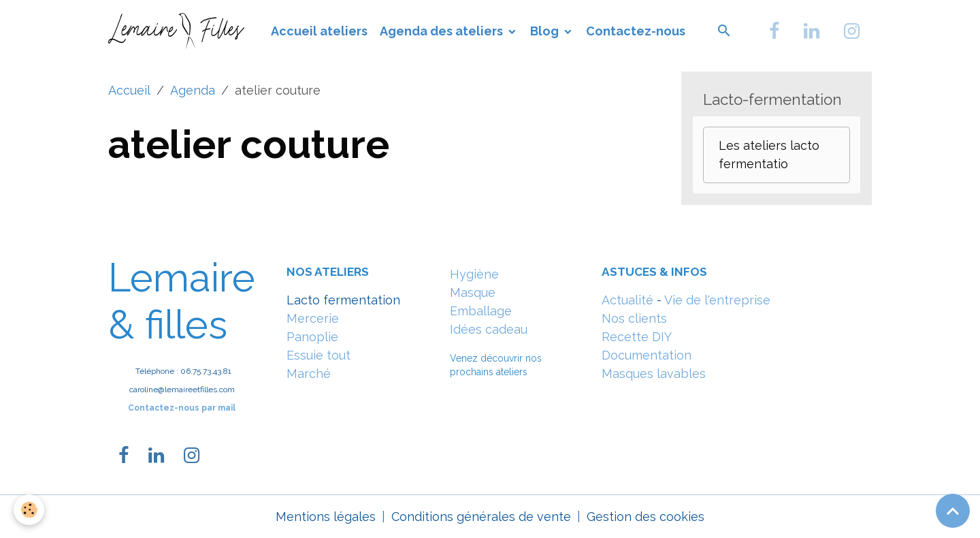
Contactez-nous (636, 31)
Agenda (193, 90)
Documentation (647, 355)
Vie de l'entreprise (717, 300)
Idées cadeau (489, 329)
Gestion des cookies (646, 517)
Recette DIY (637, 337)
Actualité (627, 300)
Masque (473, 292)
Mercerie (313, 318)
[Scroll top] (953, 511)
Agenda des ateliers (443, 31)
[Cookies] (29, 510)
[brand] (179, 31)
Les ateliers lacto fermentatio (769, 155)
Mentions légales (326, 517)
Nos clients (634, 318)
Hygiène (474, 274)
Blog (546, 31)
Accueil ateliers (319, 31)
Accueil (129, 90)
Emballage (481, 311)
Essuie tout (318, 355)
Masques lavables (654, 374)
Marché (309, 374)
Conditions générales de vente (481, 517)
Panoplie (312, 337)
